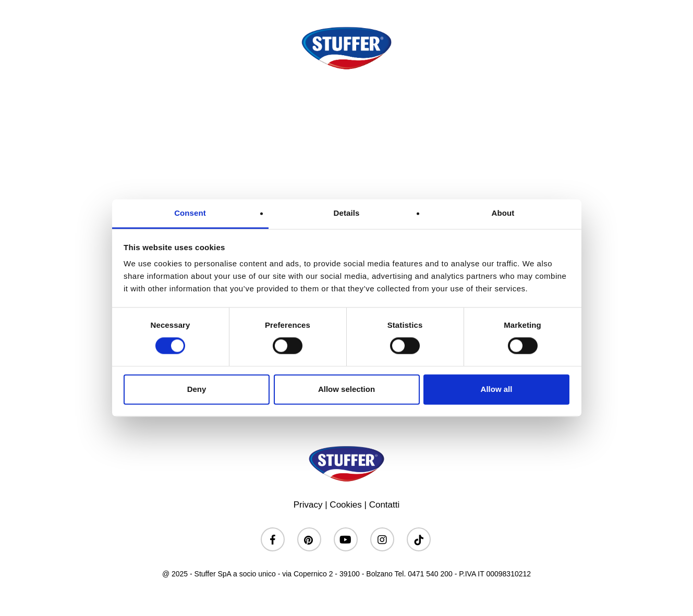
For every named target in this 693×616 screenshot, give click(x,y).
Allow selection (346, 389)
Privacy (308, 505)
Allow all (497, 389)
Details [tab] (347, 213)
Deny (197, 389)
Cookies (345, 505)
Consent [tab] (190, 213)
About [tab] (503, 213)
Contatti (385, 505)
